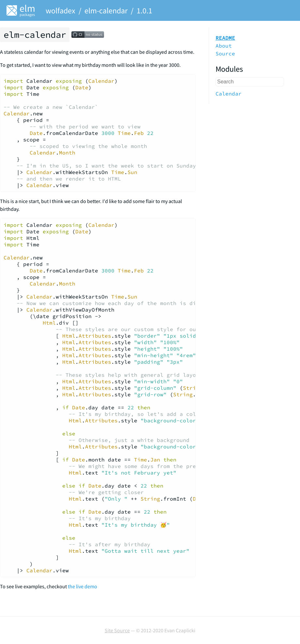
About (224, 46)
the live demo (82, 586)
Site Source (117, 630)
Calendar (229, 94)
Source (225, 53)
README (225, 38)
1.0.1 (144, 11)
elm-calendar (106, 11)
